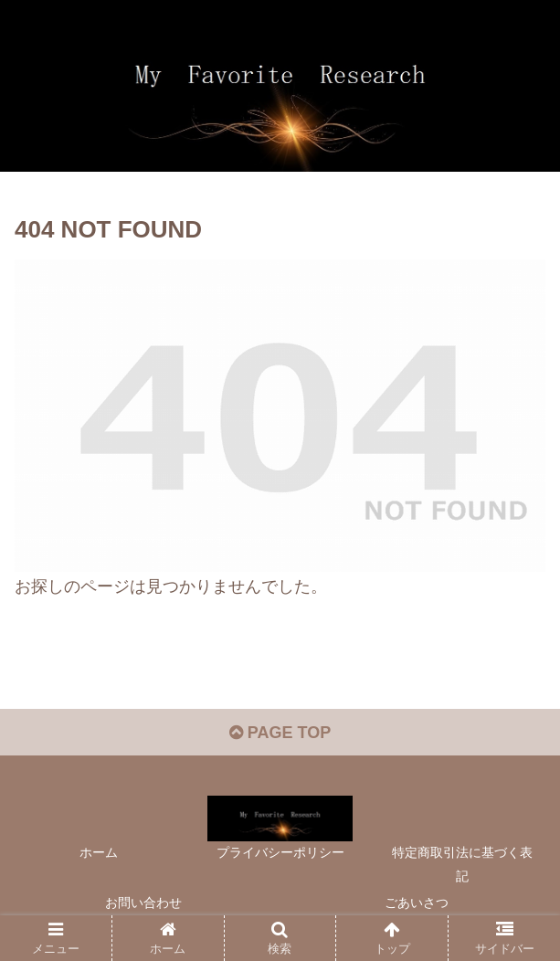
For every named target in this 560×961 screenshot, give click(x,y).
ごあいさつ (417, 903)
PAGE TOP (280, 733)
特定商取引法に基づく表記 (462, 864)
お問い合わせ (143, 903)
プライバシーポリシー (280, 852)
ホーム (99, 852)
